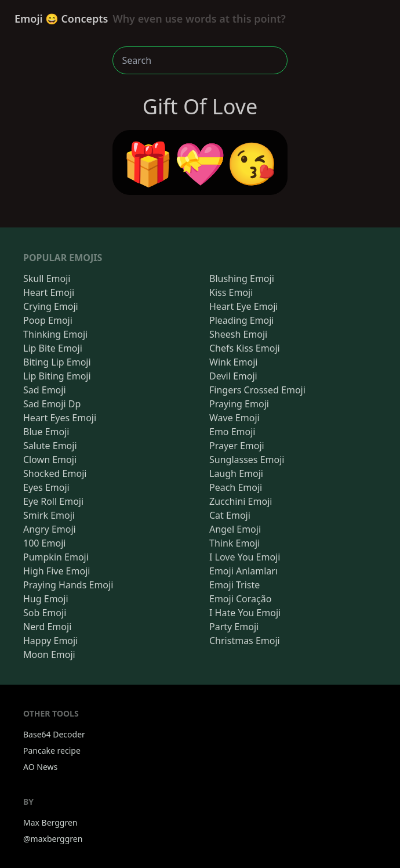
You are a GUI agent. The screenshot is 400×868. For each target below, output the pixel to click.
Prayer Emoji (237, 446)
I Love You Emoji (245, 557)
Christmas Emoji (245, 641)
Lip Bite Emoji (53, 348)
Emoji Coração (240, 599)
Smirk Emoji (49, 515)
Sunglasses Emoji (247, 460)
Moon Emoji (49, 654)
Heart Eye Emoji (243, 306)
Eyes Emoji (46, 487)
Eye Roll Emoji (53, 501)
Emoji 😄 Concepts (150, 19)
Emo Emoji (232, 432)
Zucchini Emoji (241, 501)
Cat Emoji (230, 515)
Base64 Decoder (54, 734)
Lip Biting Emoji (57, 376)
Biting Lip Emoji (57, 362)
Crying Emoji (51, 306)
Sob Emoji (45, 613)
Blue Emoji (46, 432)
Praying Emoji (239, 404)
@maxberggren (53, 839)
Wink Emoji (233, 362)
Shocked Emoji (55, 473)
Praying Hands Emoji (68, 585)
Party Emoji (234, 627)
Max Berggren (50, 822)
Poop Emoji (48, 320)
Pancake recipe (52, 751)
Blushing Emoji (242, 279)
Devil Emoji (233, 376)
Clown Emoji (50, 460)
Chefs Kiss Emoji (245, 348)
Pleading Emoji (241, 320)
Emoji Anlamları (243, 571)
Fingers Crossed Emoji (257, 390)
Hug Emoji (46, 599)
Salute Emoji (50, 446)
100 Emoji (44, 543)
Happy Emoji (50, 641)
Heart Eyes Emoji (60, 418)
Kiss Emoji (231, 292)
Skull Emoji (47, 279)
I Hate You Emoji (245, 613)
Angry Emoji (50, 529)
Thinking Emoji (55, 334)
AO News (40, 767)
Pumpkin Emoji (56, 557)
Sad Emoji (45, 390)
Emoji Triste (234, 585)
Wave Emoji (234, 418)
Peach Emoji (236, 487)
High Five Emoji (57, 571)
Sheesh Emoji (238, 334)
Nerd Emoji (47, 627)
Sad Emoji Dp (52, 404)
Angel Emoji (235, 529)
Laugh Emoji (236, 473)
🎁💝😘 (200, 162)
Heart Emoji (49, 292)
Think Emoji (234, 543)
